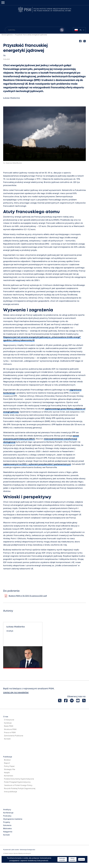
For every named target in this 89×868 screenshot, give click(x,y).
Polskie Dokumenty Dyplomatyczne (19, 779)
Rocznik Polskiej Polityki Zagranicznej (20, 789)
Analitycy (7, 810)
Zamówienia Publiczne (14, 736)
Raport (7, 763)
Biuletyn (7, 760)
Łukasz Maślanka (12, 98)
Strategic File (10, 770)
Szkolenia (7, 825)
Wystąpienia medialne (13, 819)
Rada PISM (9, 726)
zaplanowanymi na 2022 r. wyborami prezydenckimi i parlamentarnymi (37, 464)
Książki (7, 773)
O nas (6, 717)
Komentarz (9, 776)
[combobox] (79, 30)
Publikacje (8, 757)
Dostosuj (82, 859)
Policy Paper (9, 766)
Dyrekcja (8, 723)
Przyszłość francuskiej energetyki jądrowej (31, 35)
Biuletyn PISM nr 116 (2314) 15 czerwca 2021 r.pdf (28, 596)
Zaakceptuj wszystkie (62, 859)
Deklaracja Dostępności (27, 850)
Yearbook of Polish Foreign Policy (18, 785)
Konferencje (8, 813)
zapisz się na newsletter (16, 693)
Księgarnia (8, 832)
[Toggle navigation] (3, 3)
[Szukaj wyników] (62, 30)
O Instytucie (9, 720)
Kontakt (7, 739)
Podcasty (7, 816)
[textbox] (79, 30)
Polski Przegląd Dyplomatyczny (17, 782)
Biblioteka (7, 829)
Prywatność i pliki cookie (11, 850)
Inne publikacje (10, 792)
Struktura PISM (10, 729)
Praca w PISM (10, 733)
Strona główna (7, 35)
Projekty (7, 822)
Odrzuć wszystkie (72, 859)
